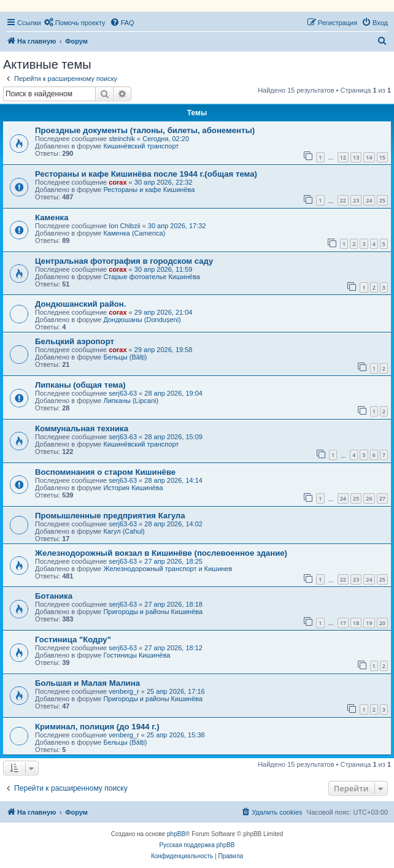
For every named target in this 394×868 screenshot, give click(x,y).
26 (369, 498)
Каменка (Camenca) (134, 233)
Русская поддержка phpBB (197, 845)
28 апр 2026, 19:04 (173, 393)
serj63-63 (123, 393)
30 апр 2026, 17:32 (177, 226)
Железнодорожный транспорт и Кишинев (168, 569)
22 (343, 200)
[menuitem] (75, 23)
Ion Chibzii (124, 226)
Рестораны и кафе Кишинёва (149, 190)
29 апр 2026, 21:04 (164, 312)
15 (382, 157)
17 (343, 623)
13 (356, 157)
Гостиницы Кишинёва (137, 655)
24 (369, 200)
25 (382, 200)
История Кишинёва (133, 488)
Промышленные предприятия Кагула (110, 516)
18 (356, 623)
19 (369, 623)
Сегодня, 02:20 (166, 139)
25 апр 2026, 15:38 (176, 735)
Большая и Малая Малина (87, 683)
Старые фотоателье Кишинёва (152, 277)
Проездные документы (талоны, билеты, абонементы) (145, 130)
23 (356, 200)
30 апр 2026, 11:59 (164, 269)
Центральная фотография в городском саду (124, 261)
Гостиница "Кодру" (73, 639)
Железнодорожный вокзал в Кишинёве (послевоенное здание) (161, 553)
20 (382, 623)
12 (343, 157)
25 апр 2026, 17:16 (176, 691)
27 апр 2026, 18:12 (173, 648)
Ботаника (54, 596)
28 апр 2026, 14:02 (173, 524)
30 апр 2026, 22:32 (164, 182)
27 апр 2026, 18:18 (173, 604)
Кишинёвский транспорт (141, 146)
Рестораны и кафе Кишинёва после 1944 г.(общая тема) (146, 174)
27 (382, 498)
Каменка (52, 217)
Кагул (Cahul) (124, 531)
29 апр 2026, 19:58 (164, 350)
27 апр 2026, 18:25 (173, 561)
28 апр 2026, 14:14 (173, 480)
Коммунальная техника (82, 428)
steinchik (122, 139)
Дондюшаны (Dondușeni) (142, 320)
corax (118, 182)
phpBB (176, 834)
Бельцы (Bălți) (125, 357)
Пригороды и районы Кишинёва (153, 612)
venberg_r (124, 691)
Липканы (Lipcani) (131, 401)
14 (369, 157)
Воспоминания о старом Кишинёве (105, 472)
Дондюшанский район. (81, 304)
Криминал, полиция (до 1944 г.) (97, 727)
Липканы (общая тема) (80, 385)
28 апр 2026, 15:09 (173, 437)
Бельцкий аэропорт (75, 341)
